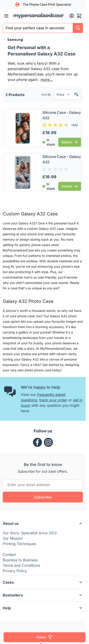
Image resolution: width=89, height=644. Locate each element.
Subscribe (43, 497)
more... (47, 80)
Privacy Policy (15, 571)
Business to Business (20, 560)
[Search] (78, 28)
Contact (9, 555)
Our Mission (13, 538)
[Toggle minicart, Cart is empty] (79, 16)
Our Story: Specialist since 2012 (30, 533)
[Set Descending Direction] (76, 95)
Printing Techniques (19, 544)
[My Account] (72, 16)
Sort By (46, 95)
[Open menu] (6, 16)
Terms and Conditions (21, 565)
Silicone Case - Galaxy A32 (62, 115)
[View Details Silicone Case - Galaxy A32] (70, 142)
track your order (53, 400)
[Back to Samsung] (13, 39)
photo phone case (38, 370)
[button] (43, 523)
